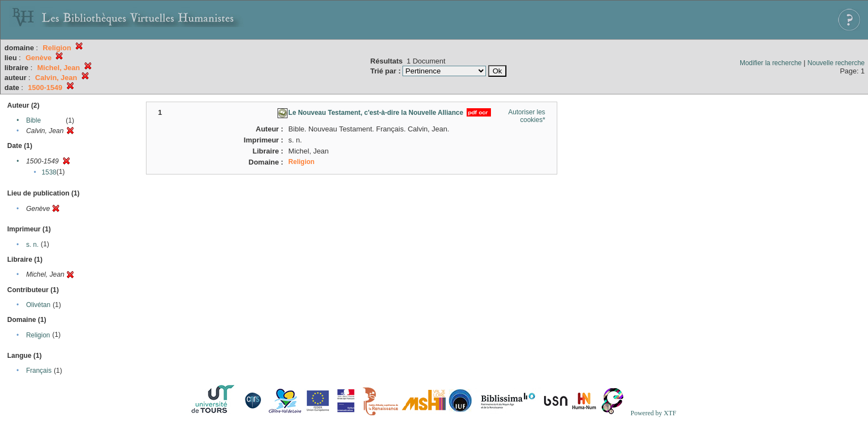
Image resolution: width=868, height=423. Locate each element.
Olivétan (38, 305)
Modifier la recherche (771, 63)
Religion (38, 335)
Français (39, 371)
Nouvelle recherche (836, 63)
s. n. (32, 245)
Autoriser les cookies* (527, 116)
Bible (33, 120)
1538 (49, 172)
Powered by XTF (653, 413)
